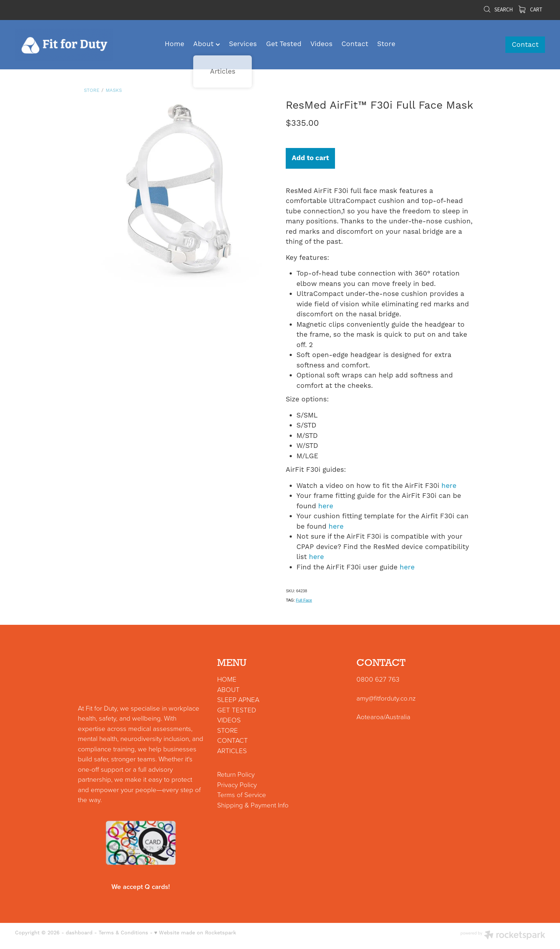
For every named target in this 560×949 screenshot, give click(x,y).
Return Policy (236, 774)
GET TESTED (237, 710)
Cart (530, 10)
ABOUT (228, 689)
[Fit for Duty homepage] (68, 45)
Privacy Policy (237, 784)
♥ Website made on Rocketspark (195, 933)
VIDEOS (229, 720)
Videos (321, 44)
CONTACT (232, 740)
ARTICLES (232, 750)
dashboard (79, 933)
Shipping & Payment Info (253, 805)
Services (243, 44)
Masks (114, 90)
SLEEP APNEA (238, 699)
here (449, 486)
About (207, 44)
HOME (227, 679)
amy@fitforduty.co (382, 698)
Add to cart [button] (310, 158)
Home (174, 44)
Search (498, 10)
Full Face (304, 600)
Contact (355, 44)
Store (386, 44)
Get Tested (284, 44)
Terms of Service (242, 794)
